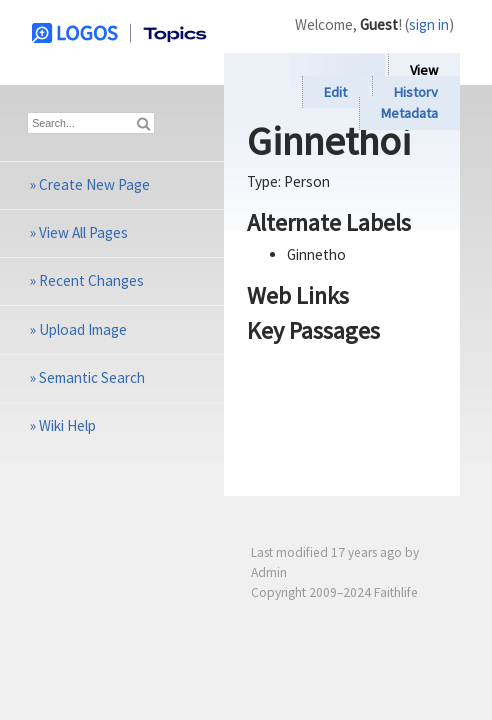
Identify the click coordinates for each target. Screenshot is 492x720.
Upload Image (83, 329)
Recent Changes (91, 280)
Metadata (409, 114)
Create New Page (94, 184)
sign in (429, 24)
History (416, 92)
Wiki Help (67, 425)
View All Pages (83, 232)
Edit (335, 92)
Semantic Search (92, 377)
